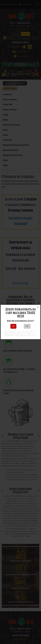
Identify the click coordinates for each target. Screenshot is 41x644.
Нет (27, 326)
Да (13, 326)
